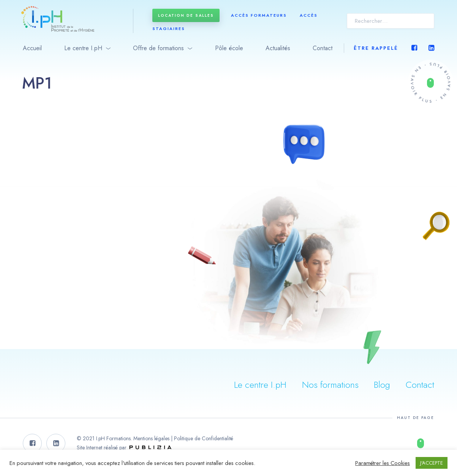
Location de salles (186, 15)
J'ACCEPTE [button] (432, 463)
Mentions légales (151, 438)
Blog (382, 385)
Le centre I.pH (83, 48)
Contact (323, 48)
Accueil (32, 48)
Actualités (278, 48)
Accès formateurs (259, 15)
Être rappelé (376, 48)
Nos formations (330, 385)
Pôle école (229, 48)
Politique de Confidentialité (204, 438)
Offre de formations (158, 48)
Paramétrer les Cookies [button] (383, 463)
